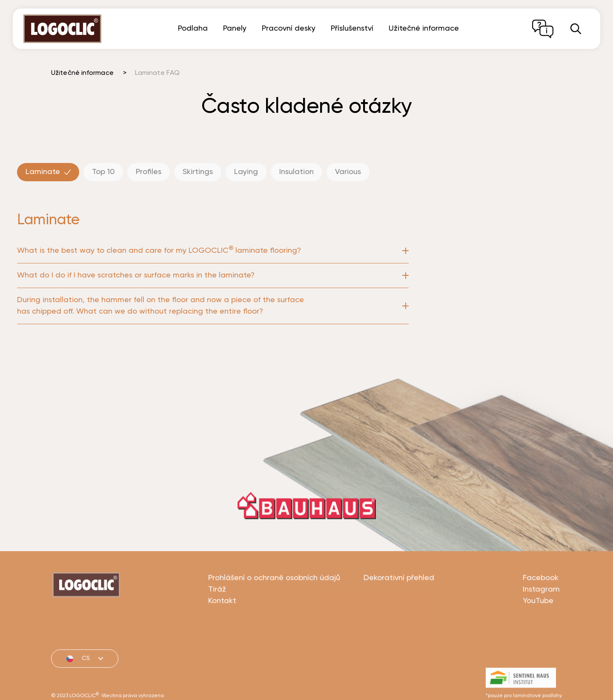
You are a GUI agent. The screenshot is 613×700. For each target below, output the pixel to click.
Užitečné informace (424, 29)
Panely (235, 29)
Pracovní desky (289, 29)
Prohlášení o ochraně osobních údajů (274, 609)
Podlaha (193, 29)
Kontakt (222, 632)
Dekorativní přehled (399, 609)
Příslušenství (352, 29)
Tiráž (217, 621)
